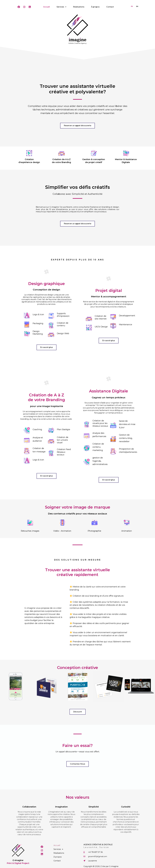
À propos (95, 7)
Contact (110, 7)
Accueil (47, 7)
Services (61, 7)
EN (137, 6)
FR (132, 6)
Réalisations (79, 7)
